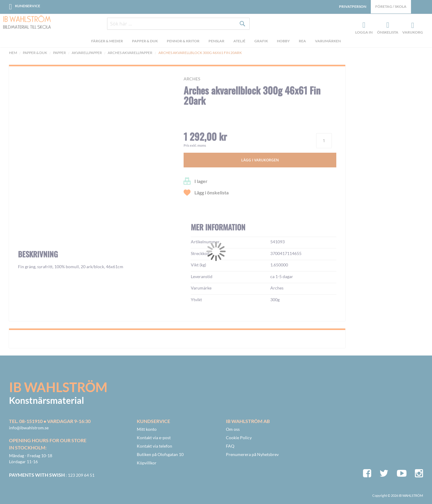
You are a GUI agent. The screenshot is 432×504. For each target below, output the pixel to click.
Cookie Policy (239, 438)
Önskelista (387, 26)
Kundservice (28, 6)
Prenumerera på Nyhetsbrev (252, 454)
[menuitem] (107, 42)
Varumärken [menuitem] (328, 42)
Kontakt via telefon (154, 446)
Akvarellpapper (87, 53)
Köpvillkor (147, 463)
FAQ (230, 446)
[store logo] (27, 22)
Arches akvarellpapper (130, 53)
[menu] (216, 42)
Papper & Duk (35, 53)
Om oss (233, 429)
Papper (60, 53)
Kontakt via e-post (154, 438)
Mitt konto (147, 429)
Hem (13, 53)
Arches (192, 79)
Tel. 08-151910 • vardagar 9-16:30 (50, 421)
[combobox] (178, 25)
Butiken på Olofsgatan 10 (160, 454)
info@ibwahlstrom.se (29, 428)
